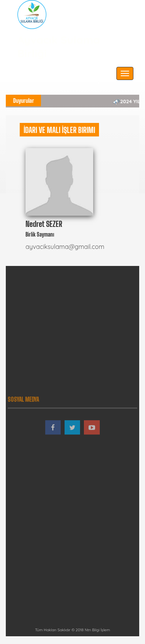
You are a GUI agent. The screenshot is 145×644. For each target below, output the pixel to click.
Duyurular (24, 101)
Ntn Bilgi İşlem (97, 630)
